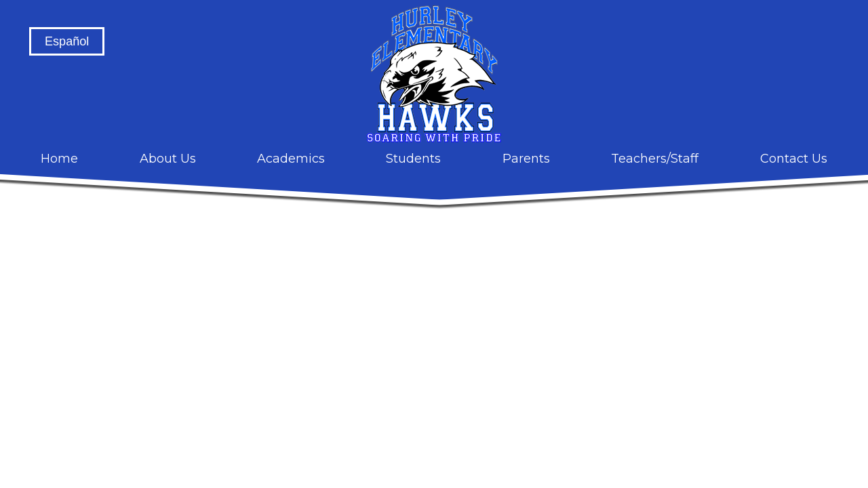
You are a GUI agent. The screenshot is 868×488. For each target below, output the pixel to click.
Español (67, 41)
